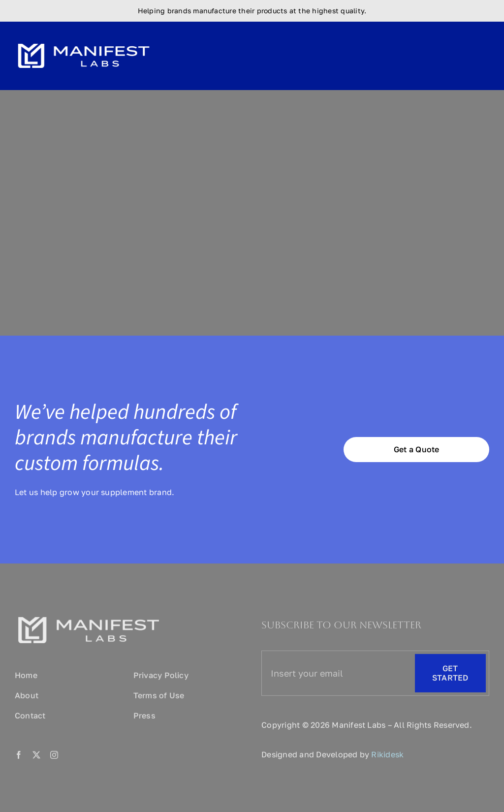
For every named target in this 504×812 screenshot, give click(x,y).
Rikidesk (387, 756)
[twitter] (36, 757)
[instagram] (54, 757)
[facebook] (19, 757)
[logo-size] (84, 40)
